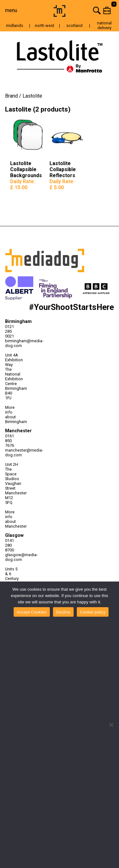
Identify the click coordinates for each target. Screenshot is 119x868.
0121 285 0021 (10, 331)
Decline (63, 612)
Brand (11, 96)
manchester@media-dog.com (12, 453)
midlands (15, 26)
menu (11, 10)
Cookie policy (93, 612)
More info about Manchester (12, 519)
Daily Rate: (23, 184)
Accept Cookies (32, 612)
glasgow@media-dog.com (12, 557)
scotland (74, 26)
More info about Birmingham (12, 415)
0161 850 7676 (10, 441)
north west (45, 26)
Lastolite (32, 96)
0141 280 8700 (10, 545)
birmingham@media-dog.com (12, 343)
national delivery (104, 25)
